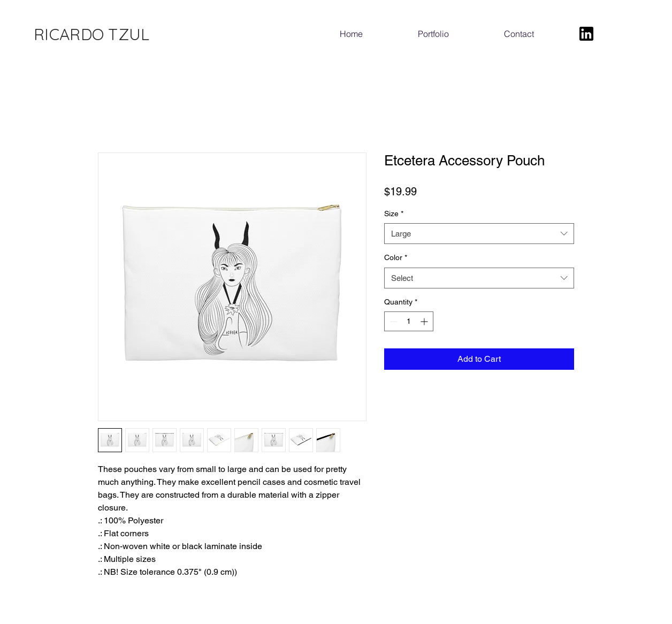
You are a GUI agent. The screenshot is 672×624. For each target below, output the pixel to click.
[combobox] (479, 234)
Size (394, 214)
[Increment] (425, 321)
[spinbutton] (409, 321)
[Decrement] (392, 321)
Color (396, 257)
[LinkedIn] (586, 34)
